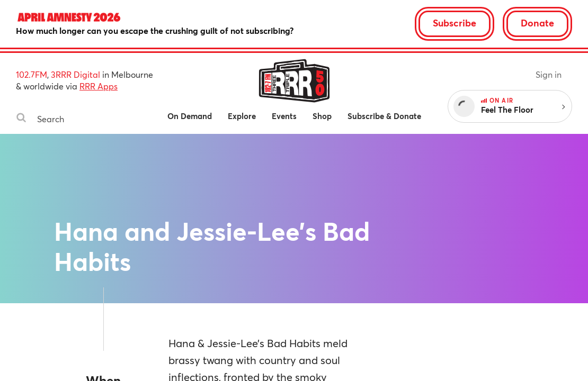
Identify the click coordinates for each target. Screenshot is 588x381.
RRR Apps (99, 86)
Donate (537, 23)
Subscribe (455, 23)
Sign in (549, 74)
